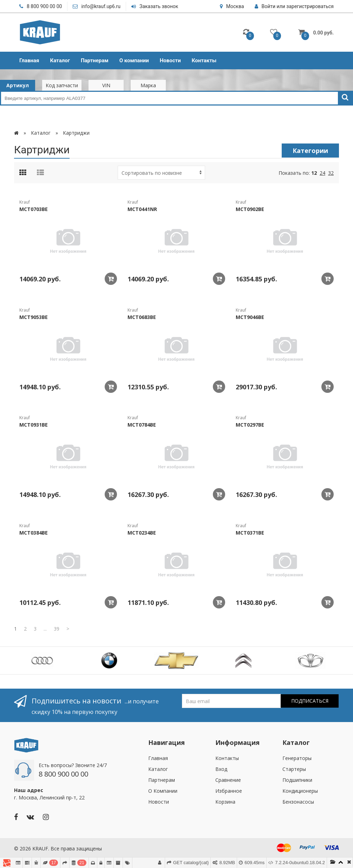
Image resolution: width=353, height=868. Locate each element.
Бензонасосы (298, 802)
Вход (221, 769)
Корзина (225, 802)
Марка (148, 85)
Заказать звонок (155, 6)
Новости (170, 60)
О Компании (163, 791)
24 (322, 173)
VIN (106, 85)
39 (57, 629)
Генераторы (297, 758)
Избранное (229, 791)
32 (331, 173)
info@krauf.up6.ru (97, 6)
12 (314, 173)
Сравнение (228, 780)
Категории (310, 151)
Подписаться (310, 701)
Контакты (204, 60)
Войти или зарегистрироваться (294, 6)
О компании (134, 60)
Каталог (60, 60)
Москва (232, 6)
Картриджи (76, 133)
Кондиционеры (300, 791)
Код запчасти (62, 85)
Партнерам (95, 60)
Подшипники (297, 780)
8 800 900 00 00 (41, 6)
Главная (29, 60)
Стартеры (294, 769)
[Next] (68, 629)
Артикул (18, 85)
